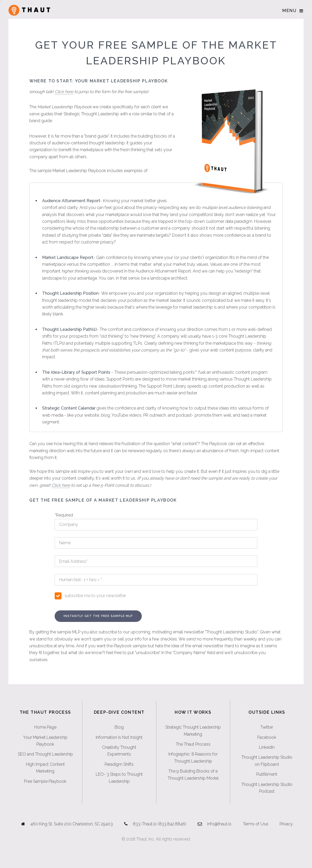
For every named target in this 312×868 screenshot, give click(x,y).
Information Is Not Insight (119, 737)
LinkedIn (267, 747)
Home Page (45, 727)
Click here (64, 92)
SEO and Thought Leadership (45, 754)
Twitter (267, 727)
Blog (119, 727)
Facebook (267, 737)
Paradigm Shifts (119, 764)
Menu (289, 11)
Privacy (286, 824)
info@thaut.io (219, 824)
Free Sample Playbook (45, 781)
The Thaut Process (193, 744)
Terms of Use (256, 824)
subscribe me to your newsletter (95, 596)
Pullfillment (267, 774)
